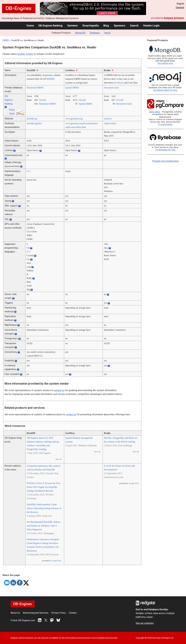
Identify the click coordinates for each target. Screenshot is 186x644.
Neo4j (107, 33)
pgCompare (155, 112)
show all (59, 459)
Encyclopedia (91, 26)
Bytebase (95, 33)
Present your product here (165, 161)
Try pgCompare (165, 124)
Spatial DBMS (72, 88)
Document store (111, 88)
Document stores (124, 104)
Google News (57, 561)
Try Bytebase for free (165, 150)
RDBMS (50, 79)
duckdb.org (32, 119)
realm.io (108, 119)
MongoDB (80, 33)
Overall (42, 100)
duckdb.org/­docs (34, 123)
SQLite (120, 83)
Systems (72, 26)
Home (30, 26)
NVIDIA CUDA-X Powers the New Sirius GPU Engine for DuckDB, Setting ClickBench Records (44, 487)
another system (25, 54)
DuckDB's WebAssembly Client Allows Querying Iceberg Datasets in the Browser (44, 508)
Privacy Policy (59, 613)
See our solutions (145, 623)
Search (134, 26)
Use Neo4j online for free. (165, 90)
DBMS (6, 40)
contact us (59, 390)
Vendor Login (151, 26)
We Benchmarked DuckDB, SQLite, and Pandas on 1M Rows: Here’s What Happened (44, 526)
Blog (106, 26)
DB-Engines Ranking (51, 26)
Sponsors (119, 26)
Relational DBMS (35, 88)
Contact (73, 613)
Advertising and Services (36, 613)
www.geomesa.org (74, 119)
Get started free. (165, 63)
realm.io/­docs (110, 123)
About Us (15, 613)
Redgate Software (174, 18)
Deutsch (180, 7)
